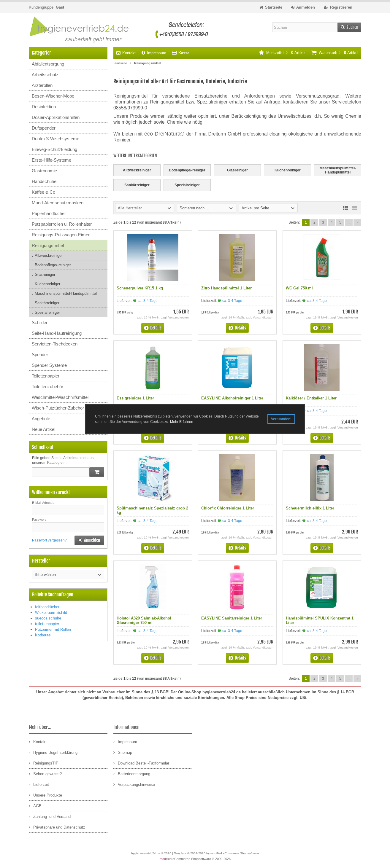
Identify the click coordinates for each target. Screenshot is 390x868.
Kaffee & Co (43, 192)
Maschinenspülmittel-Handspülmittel (66, 293)
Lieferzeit (39, 784)
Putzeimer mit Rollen (53, 629)
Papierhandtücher (49, 213)
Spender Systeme (49, 365)
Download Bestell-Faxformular (141, 763)
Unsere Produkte (45, 795)
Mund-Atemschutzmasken (58, 203)
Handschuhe (44, 181)
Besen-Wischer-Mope (53, 96)
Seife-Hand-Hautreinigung (57, 333)
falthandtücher (47, 607)
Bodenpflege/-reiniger (53, 265)
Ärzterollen (42, 85)
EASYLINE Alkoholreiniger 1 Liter (232, 398)
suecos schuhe (48, 618)
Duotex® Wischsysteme (56, 139)
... (349, 222)
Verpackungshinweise (134, 784)
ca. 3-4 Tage (148, 301)
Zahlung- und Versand (50, 816)
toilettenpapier (47, 624)
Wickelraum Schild (51, 613)
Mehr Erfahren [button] (182, 422)
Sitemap (123, 752)
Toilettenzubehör (47, 387)
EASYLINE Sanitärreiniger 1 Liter (232, 618)
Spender (40, 355)
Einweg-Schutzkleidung (54, 149)
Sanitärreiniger (47, 303)
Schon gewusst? (45, 774)
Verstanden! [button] (281, 419)
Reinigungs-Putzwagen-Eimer (61, 235)
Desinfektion (44, 107)
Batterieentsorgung (132, 774)
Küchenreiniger (47, 284)
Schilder (40, 322)
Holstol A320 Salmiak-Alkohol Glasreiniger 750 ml (144, 620)
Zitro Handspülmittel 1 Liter (226, 288)
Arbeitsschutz (45, 75)
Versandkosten (179, 317)
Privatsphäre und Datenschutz (57, 827)
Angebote (41, 419)
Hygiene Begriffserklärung (53, 752)
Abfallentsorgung (48, 64)
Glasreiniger (45, 274)
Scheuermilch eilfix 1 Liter (310, 508)
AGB (35, 806)
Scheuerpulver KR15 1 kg (140, 288)
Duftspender (44, 128)
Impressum (154, 53)
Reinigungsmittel (48, 245)
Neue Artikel (43, 429)
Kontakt (126, 53)
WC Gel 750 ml (299, 288)
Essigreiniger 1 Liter (135, 398)
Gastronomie (44, 171)
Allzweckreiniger (49, 255)
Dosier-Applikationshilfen (56, 117)
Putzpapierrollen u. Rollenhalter (62, 224)
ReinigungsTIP (44, 763)
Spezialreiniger (47, 312)
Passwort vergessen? (49, 540)
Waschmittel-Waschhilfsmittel (60, 397)
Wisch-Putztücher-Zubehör (58, 408)
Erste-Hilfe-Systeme (51, 160)
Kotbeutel (43, 635)
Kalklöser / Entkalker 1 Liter (311, 398)
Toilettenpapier (46, 376)
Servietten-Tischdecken (55, 344)
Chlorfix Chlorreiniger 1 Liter (228, 508)
